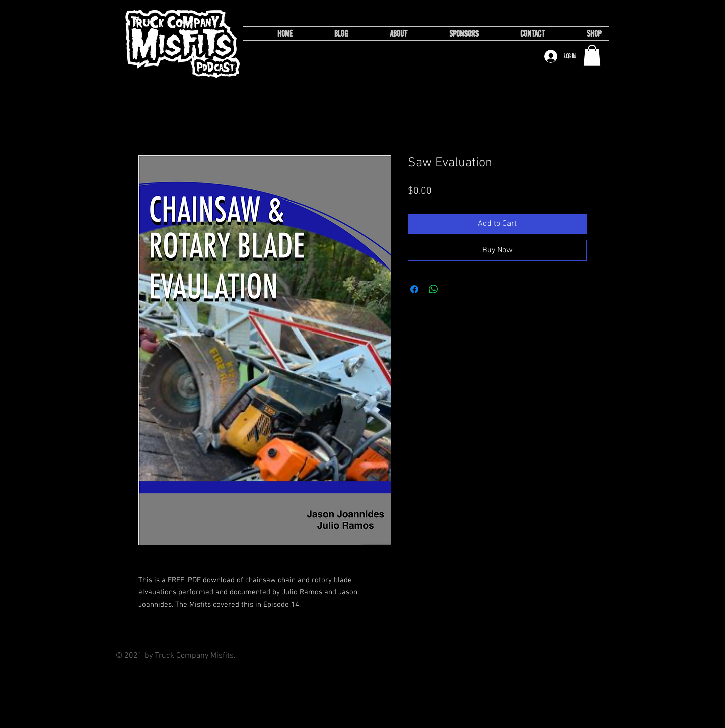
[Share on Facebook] (414, 289)
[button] (592, 55)
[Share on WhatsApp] (433, 289)
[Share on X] (453, 289)
